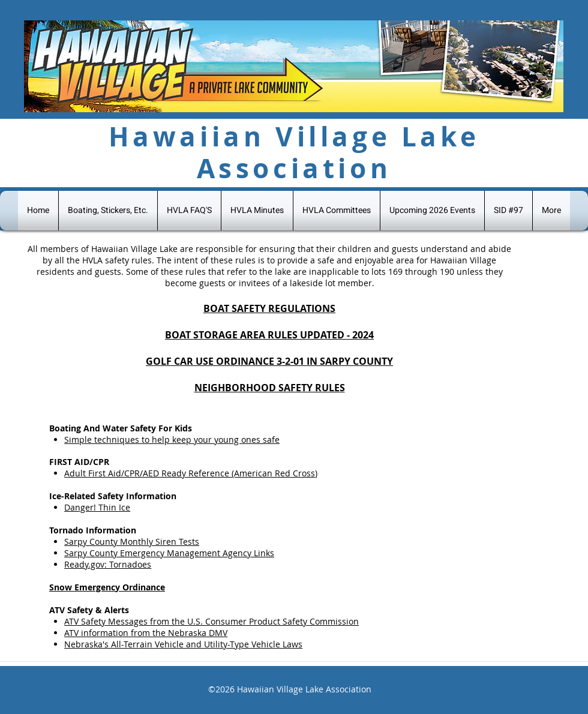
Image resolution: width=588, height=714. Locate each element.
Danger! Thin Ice (97, 507)
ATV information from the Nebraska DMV (146, 633)
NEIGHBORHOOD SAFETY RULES (270, 388)
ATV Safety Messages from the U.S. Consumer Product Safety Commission (211, 621)
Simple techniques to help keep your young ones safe (172, 439)
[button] (508, 211)
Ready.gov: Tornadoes (108, 564)
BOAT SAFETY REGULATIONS (269, 308)
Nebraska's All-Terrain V (112, 644)
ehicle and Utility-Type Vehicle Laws (231, 644)
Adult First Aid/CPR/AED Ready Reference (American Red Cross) (191, 473)
